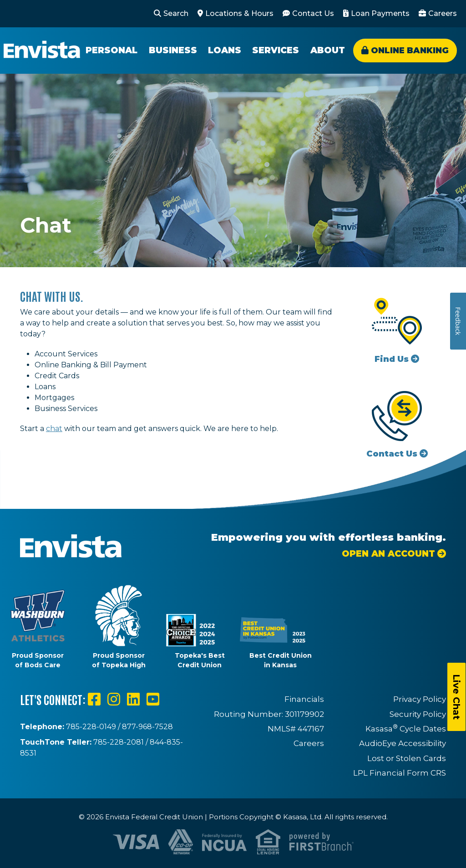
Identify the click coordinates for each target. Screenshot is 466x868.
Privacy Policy (420, 699)
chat (54, 429)
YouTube (153, 699)
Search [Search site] (176, 13)
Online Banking (410, 51)
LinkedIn (133, 699)
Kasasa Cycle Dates (406, 729)
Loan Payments (380, 13)
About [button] (328, 50)
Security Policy (418, 714)
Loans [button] (225, 50)
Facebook (94, 699)
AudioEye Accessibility (403, 743)
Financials (304, 699)
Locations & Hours (239, 13)
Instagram (114, 699)
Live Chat (456, 697)
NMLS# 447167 (296, 729)
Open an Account (388, 554)
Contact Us (313, 13)
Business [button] (173, 50)
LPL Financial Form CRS (400, 773)
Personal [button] (111, 50)
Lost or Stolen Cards (407, 758)
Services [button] (276, 50)
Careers (443, 13)
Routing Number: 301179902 (269, 714)
